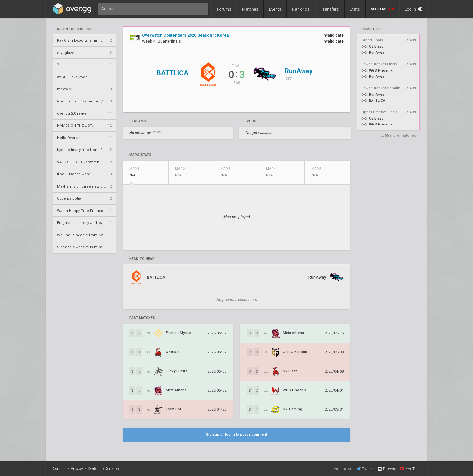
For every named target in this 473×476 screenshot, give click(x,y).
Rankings (301, 9)
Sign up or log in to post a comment (236, 434)
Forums (224, 9)
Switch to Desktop (103, 469)
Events (275, 9)
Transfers (330, 9)
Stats (355, 9)
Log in (413, 9)
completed (372, 29)
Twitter (365, 469)
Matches (250, 9)
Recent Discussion (74, 29)
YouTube (410, 469)
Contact (59, 469)
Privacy (77, 469)
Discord (387, 469)
